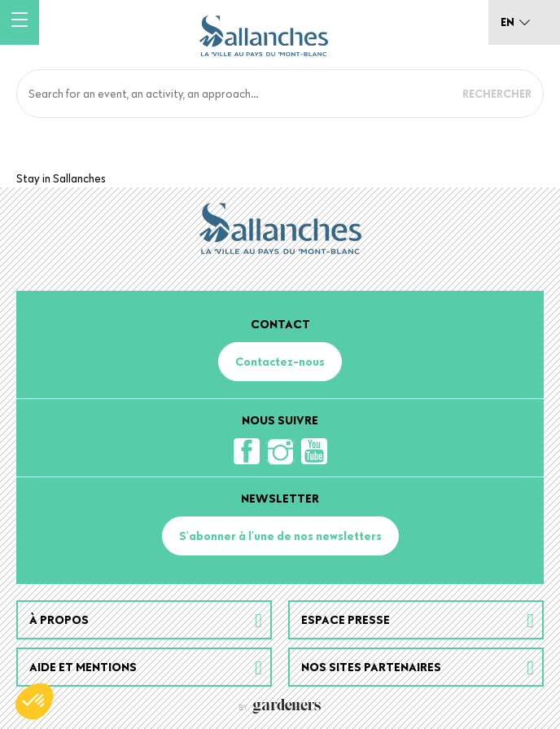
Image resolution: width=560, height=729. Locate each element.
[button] (34, 701)
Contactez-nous (280, 362)
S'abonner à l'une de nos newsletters (280, 536)
